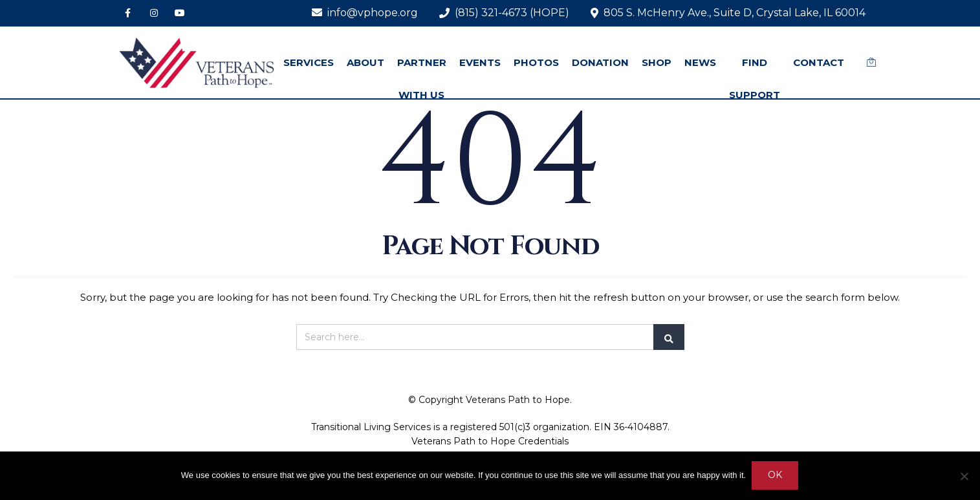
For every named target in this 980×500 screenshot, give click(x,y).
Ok (776, 476)
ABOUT (365, 62)
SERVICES (309, 62)
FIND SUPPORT (755, 79)
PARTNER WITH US (422, 79)
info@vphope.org (365, 13)
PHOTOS (536, 62)
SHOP (657, 62)
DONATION (600, 62)
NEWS (700, 62)
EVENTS (480, 62)
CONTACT (819, 62)
